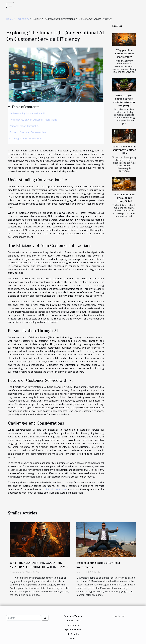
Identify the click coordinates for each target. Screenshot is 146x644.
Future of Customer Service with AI (28, 132)
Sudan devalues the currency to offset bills (124, 150)
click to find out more (55, 489)
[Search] (24, 618)
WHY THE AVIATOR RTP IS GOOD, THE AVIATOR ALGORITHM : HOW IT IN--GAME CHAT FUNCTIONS (38, 567)
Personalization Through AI (24, 126)
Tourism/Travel (73, 621)
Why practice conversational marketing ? (124, 53)
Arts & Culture (73, 634)
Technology (23, 19)
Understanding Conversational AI (27, 113)
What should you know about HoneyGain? (124, 198)
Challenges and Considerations (26, 139)
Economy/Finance (73, 616)
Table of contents (25, 107)
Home (9, 19)
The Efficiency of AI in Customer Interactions (33, 120)
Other (73, 639)
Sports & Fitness (73, 630)
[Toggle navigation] (10, 5)
